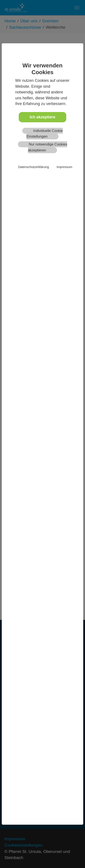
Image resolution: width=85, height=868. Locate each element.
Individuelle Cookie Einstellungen (45, 134)
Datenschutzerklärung (33, 167)
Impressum (64, 167)
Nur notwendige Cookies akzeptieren (48, 147)
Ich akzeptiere (42, 117)
